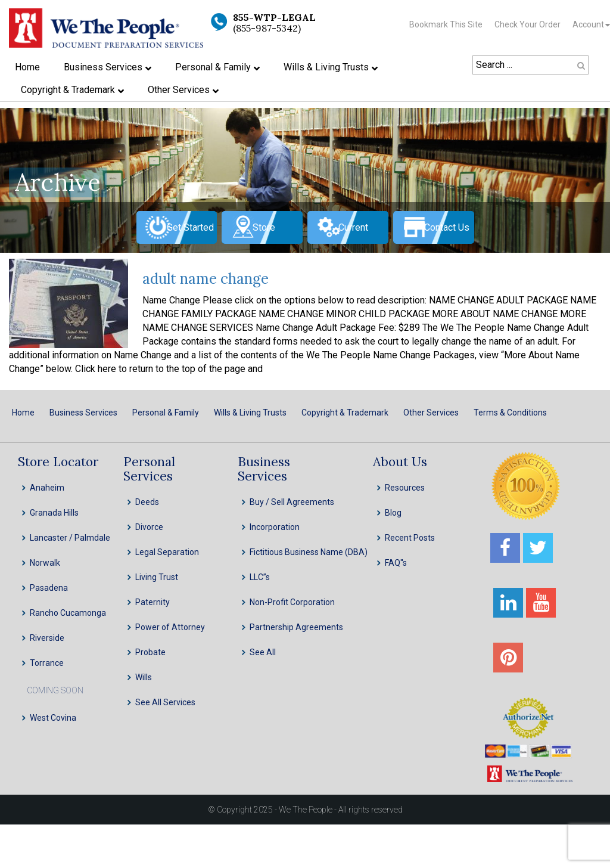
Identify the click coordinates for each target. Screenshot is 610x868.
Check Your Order (527, 24)
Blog (393, 513)
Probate (150, 652)
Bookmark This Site (446, 24)
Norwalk (45, 563)
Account (588, 24)
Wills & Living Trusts (250, 413)
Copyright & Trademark (345, 413)
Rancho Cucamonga (68, 613)
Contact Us (447, 227)
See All (263, 652)
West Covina (53, 718)
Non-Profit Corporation (292, 602)
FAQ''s (396, 563)
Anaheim (47, 488)
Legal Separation (167, 552)
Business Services (83, 413)
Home (23, 413)
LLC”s (260, 577)
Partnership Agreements (296, 627)
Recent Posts (410, 538)
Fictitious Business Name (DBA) (309, 552)
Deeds (147, 502)
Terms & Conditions (510, 413)
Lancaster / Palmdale (70, 538)
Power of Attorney (170, 627)
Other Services (431, 413)
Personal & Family (166, 413)
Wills (144, 677)
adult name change (206, 279)
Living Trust (157, 577)
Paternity (152, 602)
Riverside (47, 638)
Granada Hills (54, 513)
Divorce (149, 527)
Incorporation (275, 527)
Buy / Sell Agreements (292, 502)
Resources (405, 488)
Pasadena (49, 588)
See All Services (165, 702)
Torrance (47, 663)
